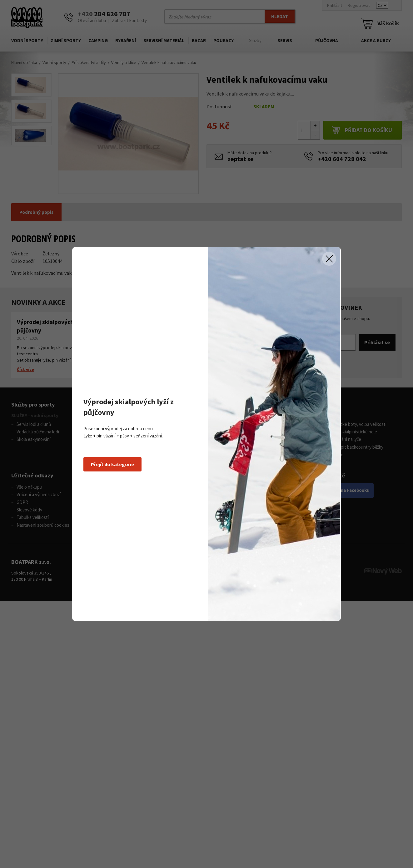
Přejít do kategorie (112, 464)
